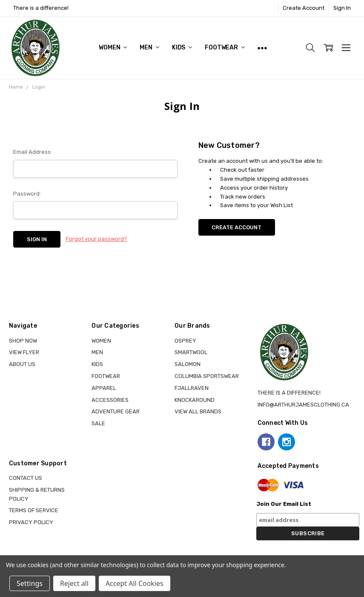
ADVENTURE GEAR (116, 411)
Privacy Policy (31, 522)
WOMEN (113, 48)
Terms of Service (34, 510)
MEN (149, 48)
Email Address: (33, 152)
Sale (98, 423)
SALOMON (188, 364)
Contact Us (26, 478)
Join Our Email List (284, 504)
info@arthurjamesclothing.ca (303, 405)
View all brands (198, 411)
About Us (22, 364)
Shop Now (23, 341)
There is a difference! (41, 8)
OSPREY (185, 341)
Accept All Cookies (135, 583)
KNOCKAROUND (195, 400)
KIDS (182, 48)
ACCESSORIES (110, 400)
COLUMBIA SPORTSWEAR (207, 376)
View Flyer (24, 352)
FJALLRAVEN (192, 388)
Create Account (304, 8)
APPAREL (104, 388)
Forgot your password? (97, 239)
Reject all (74, 583)
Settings (30, 583)
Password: (27, 194)
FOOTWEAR (225, 48)
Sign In (342, 8)
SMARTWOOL (191, 352)
